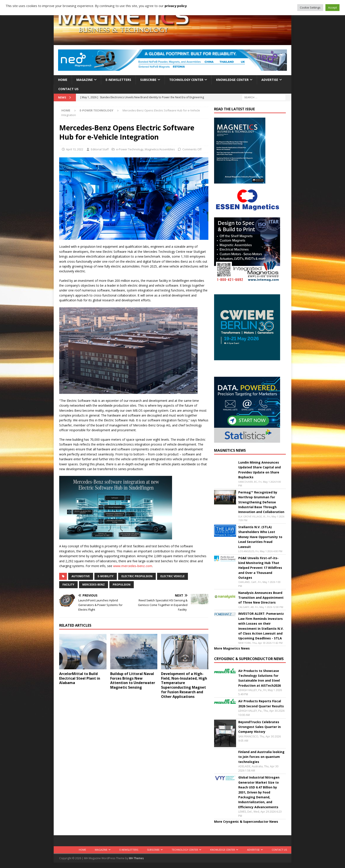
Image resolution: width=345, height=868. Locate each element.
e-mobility (106, 576)
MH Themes (136, 858)
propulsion (122, 585)
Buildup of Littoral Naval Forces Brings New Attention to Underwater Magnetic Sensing (133, 681)
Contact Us (68, 89)
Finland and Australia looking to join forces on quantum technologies (261, 757)
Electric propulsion (137, 576)
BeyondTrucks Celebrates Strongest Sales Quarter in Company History (260, 727)
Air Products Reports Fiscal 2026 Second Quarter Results (261, 703)
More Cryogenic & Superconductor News (246, 822)
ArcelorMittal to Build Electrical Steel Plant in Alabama (80, 678)
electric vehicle (172, 576)
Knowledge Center (232, 80)
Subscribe (148, 80)
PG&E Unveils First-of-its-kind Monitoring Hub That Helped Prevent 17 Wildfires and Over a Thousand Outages (260, 568)
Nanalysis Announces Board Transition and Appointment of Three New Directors (261, 598)
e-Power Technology (130, 149)
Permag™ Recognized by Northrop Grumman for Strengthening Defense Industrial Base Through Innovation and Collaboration (261, 502)
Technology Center (186, 80)
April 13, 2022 (75, 149)
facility (68, 585)
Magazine (85, 80)
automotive (81, 576)
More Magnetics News (232, 648)
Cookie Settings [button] (310, 7)
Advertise (270, 80)
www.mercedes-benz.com (133, 566)
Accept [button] (332, 7)
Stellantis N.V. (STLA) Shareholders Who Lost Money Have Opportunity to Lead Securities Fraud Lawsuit (260, 537)
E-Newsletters (118, 80)
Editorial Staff (100, 149)
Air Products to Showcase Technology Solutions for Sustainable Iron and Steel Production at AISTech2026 (260, 678)
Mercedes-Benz (94, 585)
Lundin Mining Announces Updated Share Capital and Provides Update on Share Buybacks (260, 470)
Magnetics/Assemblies (160, 149)
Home (63, 80)
